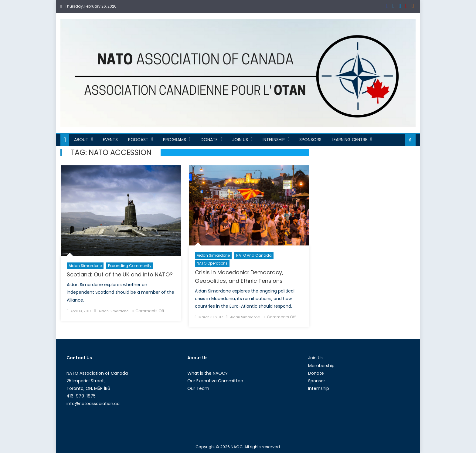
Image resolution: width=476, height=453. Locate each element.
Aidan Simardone (85, 266)
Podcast (138, 140)
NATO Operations (212, 263)
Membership (321, 366)
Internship (274, 140)
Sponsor (317, 381)
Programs (175, 140)
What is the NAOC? (207, 373)
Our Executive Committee (215, 381)
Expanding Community (130, 266)
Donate (209, 140)
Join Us (240, 140)
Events (110, 140)
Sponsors (310, 140)
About (81, 140)
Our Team (198, 388)
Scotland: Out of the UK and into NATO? (120, 274)
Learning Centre (350, 140)
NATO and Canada (254, 255)
